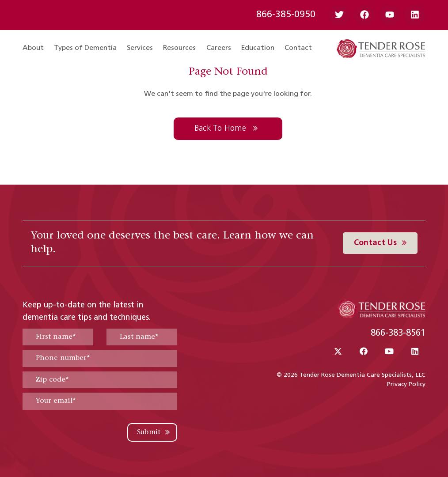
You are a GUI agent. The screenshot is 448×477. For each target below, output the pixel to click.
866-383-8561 (398, 333)
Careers (219, 48)
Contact (298, 48)
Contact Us (377, 243)
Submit (149, 432)
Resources (179, 48)
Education (258, 48)
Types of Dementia (85, 48)
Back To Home (222, 129)
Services (140, 48)
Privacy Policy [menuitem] (406, 384)
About (33, 48)
